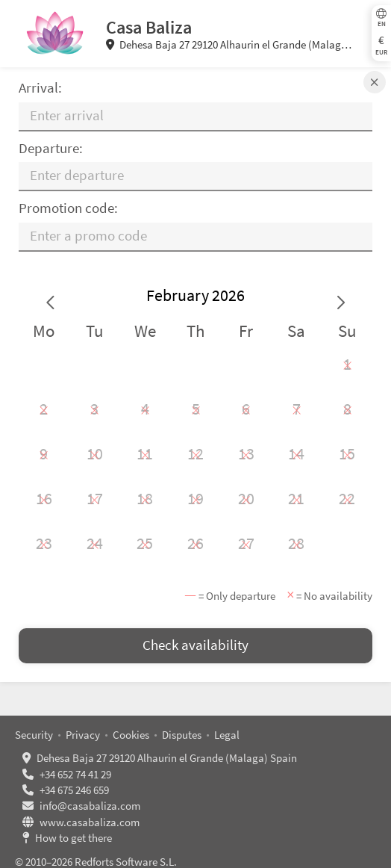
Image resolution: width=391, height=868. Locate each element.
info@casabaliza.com (90, 806)
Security (34, 735)
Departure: (51, 148)
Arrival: (40, 88)
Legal (227, 735)
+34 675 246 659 (74, 790)
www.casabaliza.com (90, 822)
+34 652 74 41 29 (75, 774)
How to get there (73, 838)
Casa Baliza (149, 27)
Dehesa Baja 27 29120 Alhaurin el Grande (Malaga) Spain (229, 45)
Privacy (83, 735)
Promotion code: (68, 208)
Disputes (182, 735)
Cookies (131, 735)
